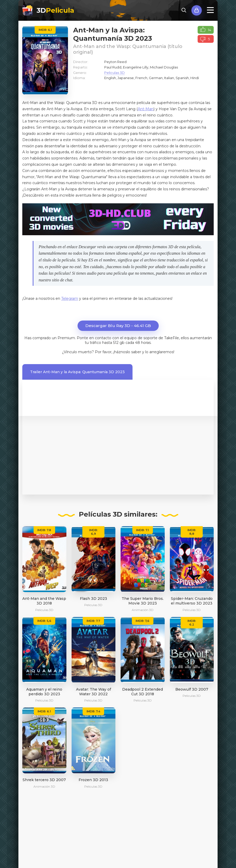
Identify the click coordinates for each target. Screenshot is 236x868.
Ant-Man (146, 109)
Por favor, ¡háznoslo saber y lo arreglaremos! (135, 352)
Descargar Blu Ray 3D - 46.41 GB (118, 326)
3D (55, 10)
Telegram (70, 298)
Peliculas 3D (114, 73)
